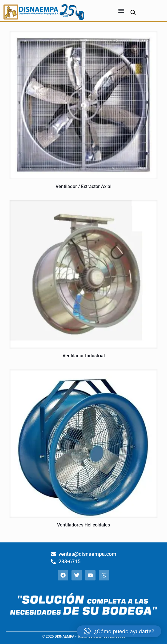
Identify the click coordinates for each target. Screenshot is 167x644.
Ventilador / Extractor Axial (83, 186)
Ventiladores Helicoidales (83, 525)
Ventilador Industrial (84, 356)
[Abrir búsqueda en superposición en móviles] (133, 12)
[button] (121, 11)
